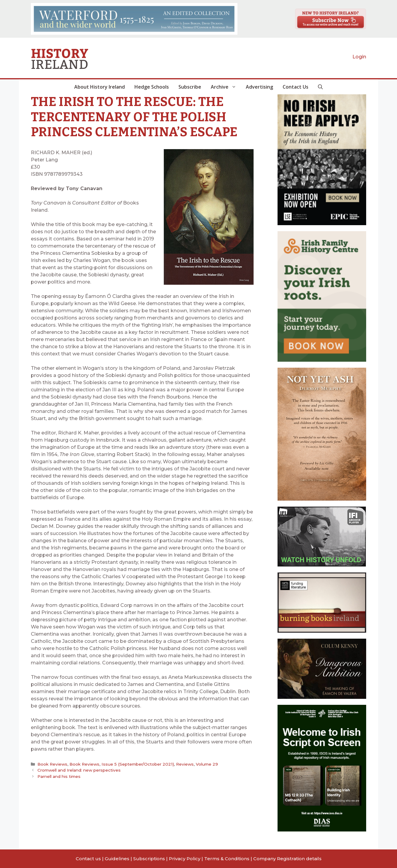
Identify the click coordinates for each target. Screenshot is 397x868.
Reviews (184, 764)
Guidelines (117, 859)
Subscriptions (149, 859)
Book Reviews (52, 764)
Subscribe (190, 87)
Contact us (88, 859)
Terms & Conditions (227, 859)
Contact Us (296, 87)
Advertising (259, 87)
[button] (320, 87)
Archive (226, 87)
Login (359, 57)
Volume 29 (206, 764)
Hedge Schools (152, 87)
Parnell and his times (59, 776)
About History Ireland (100, 87)
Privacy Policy (185, 859)
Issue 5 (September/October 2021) (137, 764)
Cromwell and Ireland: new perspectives (79, 770)
